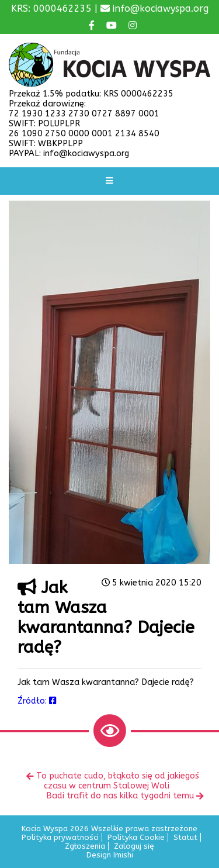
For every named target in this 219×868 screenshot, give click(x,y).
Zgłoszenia (85, 846)
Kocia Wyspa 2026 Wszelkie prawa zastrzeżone (109, 829)
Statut (185, 837)
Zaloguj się (134, 846)
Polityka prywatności (60, 837)
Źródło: (37, 701)
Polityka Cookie (136, 837)
